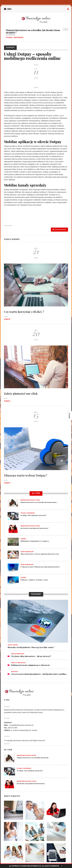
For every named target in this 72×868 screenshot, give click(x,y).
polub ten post (59, 230)
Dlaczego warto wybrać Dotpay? (26, 475)
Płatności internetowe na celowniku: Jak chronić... (33, 758)
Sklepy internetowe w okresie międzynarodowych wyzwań (40, 554)
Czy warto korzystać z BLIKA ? (24, 312)
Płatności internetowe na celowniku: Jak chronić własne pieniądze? (33, 31)
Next (67, 29)
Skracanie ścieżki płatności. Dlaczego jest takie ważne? (31, 647)
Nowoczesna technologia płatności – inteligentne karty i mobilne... (39, 674)
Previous (64, 29)
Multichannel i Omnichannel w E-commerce (35, 541)
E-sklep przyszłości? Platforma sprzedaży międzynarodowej (40, 567)
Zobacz (8, 319)
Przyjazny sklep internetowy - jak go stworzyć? (31, 656)
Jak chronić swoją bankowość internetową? (35, 528)
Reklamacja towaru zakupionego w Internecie (31, 665)
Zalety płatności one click (21, 393)
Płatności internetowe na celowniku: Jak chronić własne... (39, 502)
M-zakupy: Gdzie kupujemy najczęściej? (34, 515)
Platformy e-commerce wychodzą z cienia (34, 580)
